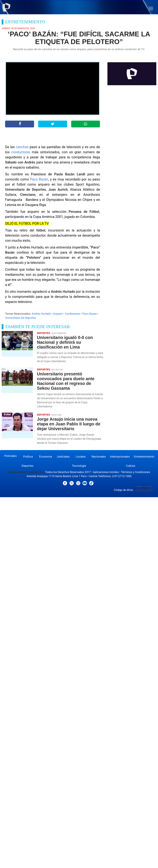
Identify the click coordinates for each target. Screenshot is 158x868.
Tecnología (79, 466)
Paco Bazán (39, 179)
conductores (21, 152)
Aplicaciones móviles (106, 472)
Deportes (27, 466)
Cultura (131, 466)
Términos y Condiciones (135, 472)
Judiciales (63, 457)
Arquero (58, 314)
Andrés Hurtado (41, 314)
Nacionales (99, 457)
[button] (151, 9)
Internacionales (120, 457)
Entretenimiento (144, 457)
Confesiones (73, 314)
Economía (46, 457)
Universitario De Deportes (21, 318)
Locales (81, 457)
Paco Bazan (90, 314)
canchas (22, 147)
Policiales (10, 456)
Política (28, 457)
